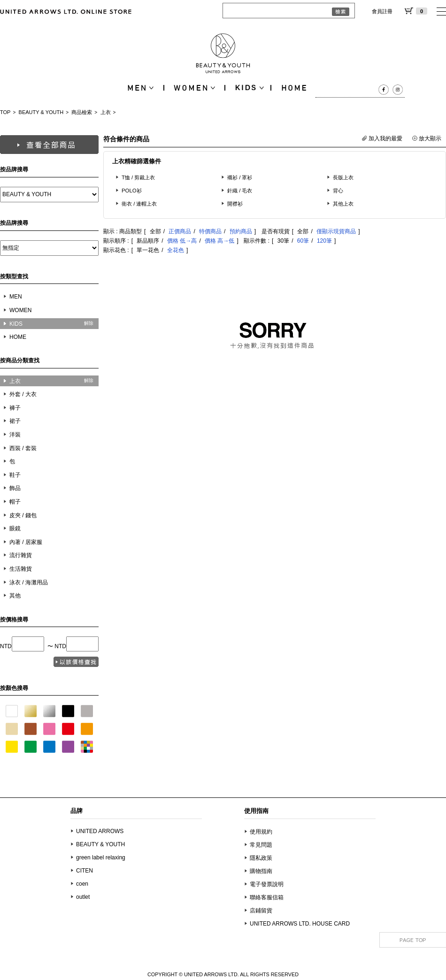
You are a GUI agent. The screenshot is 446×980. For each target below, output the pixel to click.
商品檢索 (82, 112)
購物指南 (261, 871)
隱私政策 (261, 858)
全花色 (176, 250)
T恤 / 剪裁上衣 (138, 177)
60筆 (303, 241)
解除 (89, 323)
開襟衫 (235, 204)
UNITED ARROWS (100, 831)
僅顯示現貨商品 (336, 231)
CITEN (85, 871)
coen (82, 884)
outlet (83, 897)
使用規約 (261, 832)
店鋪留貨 (261, 911)
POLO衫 (132, 191)
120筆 (324, 241)
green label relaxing (101, 857)
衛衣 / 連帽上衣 (139, 204)
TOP (5, 112)
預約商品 (241, 231)
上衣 (106, 112)
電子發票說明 (267, 884)
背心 (338, 191)
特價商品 (210, 231)
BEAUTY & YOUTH (41, 112)
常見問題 (261, 845)
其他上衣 (343, 204)
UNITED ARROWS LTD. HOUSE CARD (300, 924)
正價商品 (180, 231)
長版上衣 (343, 177)
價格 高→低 (219, 241)
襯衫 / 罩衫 (240, 177)
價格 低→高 (182, 241)
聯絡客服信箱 (267, 897)
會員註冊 (382, 11)
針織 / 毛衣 (240, 191)
